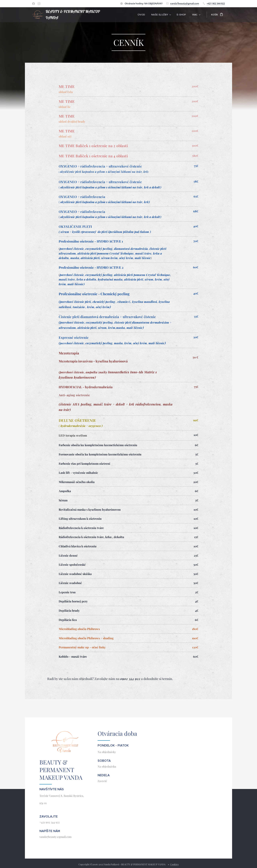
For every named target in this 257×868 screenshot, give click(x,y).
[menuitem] (128, 15)
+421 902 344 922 (216, 3)
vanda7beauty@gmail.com (185, 3)
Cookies (174, 864)
